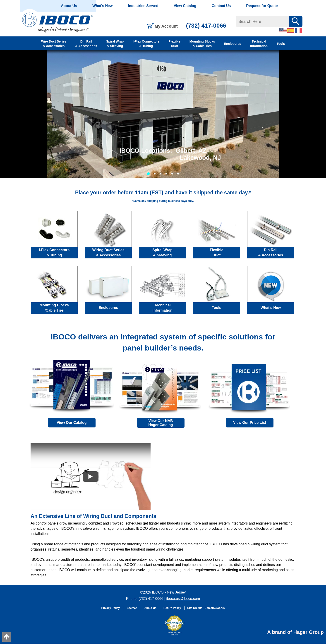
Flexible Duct (175, 44)
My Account (166, 26)
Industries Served (143, 6)
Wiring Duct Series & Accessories (108, 253)
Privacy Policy (111, 608)
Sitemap (132, 608)
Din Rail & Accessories (86, 44)
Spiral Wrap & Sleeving (115, 44)
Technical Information (259, 44)
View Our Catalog (72, 423)
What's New (102, 6)
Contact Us (221, 6)
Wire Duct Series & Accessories (54, 44)
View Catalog (185, 6)
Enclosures (233, 44)
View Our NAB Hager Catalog (161, 423)
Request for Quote (262, 6)
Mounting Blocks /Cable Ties (54, 308)
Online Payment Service (174, 634)
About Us (69, 6)
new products (222, 565)
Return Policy (172, 608)
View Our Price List (250, 423)
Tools (281, 44)
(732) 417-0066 (206, 26)
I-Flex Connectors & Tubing (146, 44)
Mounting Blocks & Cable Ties (202, 44)
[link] (151, 628)
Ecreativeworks (215, 608)
